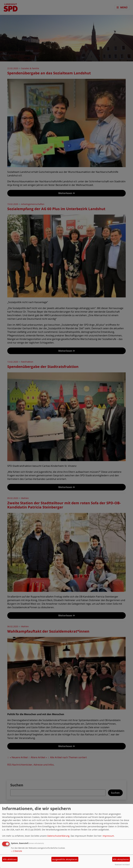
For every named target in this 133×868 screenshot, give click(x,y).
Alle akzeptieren (121, 859)
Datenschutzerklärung (58, 836)
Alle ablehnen (10, 859)
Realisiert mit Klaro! (122, 865)
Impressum (108, 836)
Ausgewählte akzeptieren (65, 859)
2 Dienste (17, 851)
